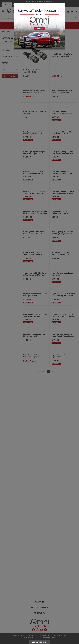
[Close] (39, 5)
